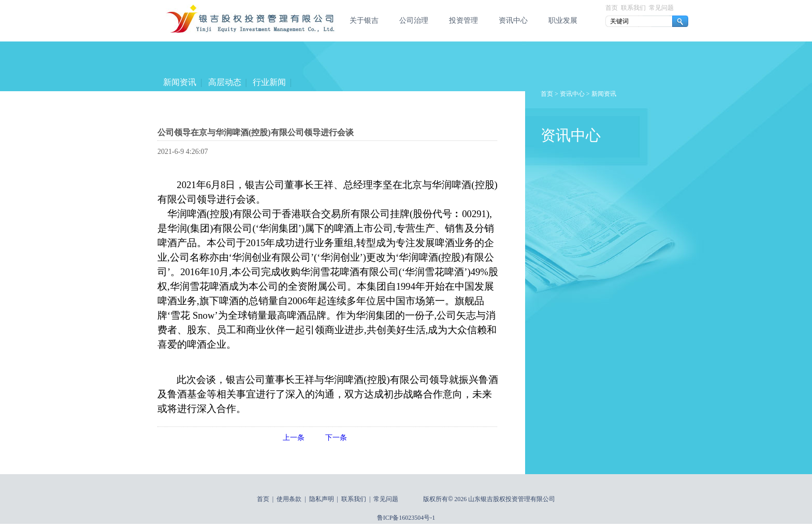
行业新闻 (269, 82)
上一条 (294, 438)
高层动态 (224, 82)
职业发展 (563, 20)
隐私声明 (322, 499)
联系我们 (633, 8)
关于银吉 (364, 20)
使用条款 (289, 499)
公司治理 (414, 20)
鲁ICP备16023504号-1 (406, 518)
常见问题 (661, 8)
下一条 (336, 438)
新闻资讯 (180, 82)
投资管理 (463, 20)
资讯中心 (513, 20)
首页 (612, 8)
